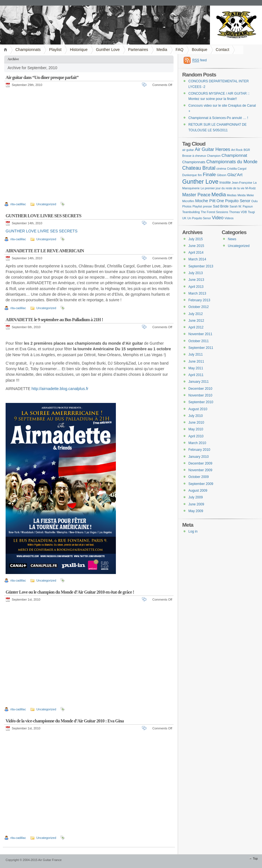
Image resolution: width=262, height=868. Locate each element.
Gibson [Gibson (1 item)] (222, 175)
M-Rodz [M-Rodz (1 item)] (251, 188)
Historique (79, 50)
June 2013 (196, 280)
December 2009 (200, 463)
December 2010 (200, 389)
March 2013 (197, 293)
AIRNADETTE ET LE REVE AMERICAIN (45, 251)
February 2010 (199, 450)
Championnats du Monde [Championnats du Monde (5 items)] (232, 162)
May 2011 (196, 368)
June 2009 (196, 504)
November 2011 (200, 334)
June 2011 (196, 361)
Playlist (55, 50)
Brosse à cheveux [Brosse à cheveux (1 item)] (194, 156)
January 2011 (199, 382)
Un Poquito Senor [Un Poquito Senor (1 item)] (199, 218)
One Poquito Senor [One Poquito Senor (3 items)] (233, 201)
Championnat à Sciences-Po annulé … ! (218, 118)
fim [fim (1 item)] (200, 175)
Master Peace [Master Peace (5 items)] (196, 195)
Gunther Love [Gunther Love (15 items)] (200, 182)
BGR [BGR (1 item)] (247, 150)
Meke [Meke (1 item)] (250, 195)
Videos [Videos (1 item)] (229, 218)
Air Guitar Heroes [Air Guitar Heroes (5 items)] (212, 149)
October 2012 (199, 307)
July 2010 (196, 416)
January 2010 (199, 457)
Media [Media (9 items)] (219, 194)
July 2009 (196, 497)
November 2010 (200, 395)
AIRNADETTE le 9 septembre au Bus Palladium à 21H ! (54, 320)
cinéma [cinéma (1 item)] (221, 169)
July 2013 (196, 273)
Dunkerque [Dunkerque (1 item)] (190, 175)
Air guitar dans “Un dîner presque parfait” (42, 77)
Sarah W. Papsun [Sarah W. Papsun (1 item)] (241, 206)
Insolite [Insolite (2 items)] (225, 182)
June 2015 (196, 246)
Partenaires (138, 50)
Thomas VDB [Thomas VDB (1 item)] (238, 212)
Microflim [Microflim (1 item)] (188, 201)
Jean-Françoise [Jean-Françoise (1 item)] (242, 183)
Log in (193, 531)
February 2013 (199, 300)
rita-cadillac (18, 204)
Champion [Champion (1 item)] (214, 156)
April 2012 (196, 327)
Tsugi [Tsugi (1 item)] (251, 212)
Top (255, 858)
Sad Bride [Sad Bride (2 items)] (221, 206)
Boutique (199, 50)
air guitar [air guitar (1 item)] (188, 150)
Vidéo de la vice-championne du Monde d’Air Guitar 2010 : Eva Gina (65, 721)
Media (162, 50)
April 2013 (196, 287)
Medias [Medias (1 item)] (232, 195)
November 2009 (200, 470)
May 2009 (196, 511)
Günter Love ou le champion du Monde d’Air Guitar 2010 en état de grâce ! (70, 592)
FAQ (179, 50)
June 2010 (196, 423)
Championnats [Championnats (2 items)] (194, 162)
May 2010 (196, 429)
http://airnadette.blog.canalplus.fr (60, 389)
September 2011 (201, 348)
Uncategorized (46, 204)
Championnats (28, 50)
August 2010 (198, 409)
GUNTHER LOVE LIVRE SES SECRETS (43, 216)
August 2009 (198, 491)
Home (6, 50)
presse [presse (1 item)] (207, 206)
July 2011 (196, 354)
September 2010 (201, 402)
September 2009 (201, 484)
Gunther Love (108, 50)
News (232, 239)
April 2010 (196, 436)
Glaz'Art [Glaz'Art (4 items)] (235, 175)
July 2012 (196, 314)
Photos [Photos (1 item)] (187, 206)
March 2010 (197, 443)
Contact (223, 50)
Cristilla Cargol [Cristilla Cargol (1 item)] (237, 169)
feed (199, 60)
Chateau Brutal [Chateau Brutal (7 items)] (199, 168)
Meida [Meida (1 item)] (241, 195)
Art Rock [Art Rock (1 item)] (237, 150)
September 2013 (201, 266)
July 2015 (196, 239)
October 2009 (199, 477)
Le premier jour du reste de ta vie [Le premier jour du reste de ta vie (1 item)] (223, 188)
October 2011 (199, 341)
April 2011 (196, 375)
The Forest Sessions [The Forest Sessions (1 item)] (214, 212)
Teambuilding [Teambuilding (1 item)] (191, 212)
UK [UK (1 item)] (184, 218)
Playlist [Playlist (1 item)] (197, 206)
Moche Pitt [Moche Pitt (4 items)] (205, 201)
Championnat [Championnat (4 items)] (234, 155)
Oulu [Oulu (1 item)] (255, 201)
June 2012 (196, 321)
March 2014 (197, 259)
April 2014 (196, 253)
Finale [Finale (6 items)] (209, 174)
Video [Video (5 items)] (218, 218)
